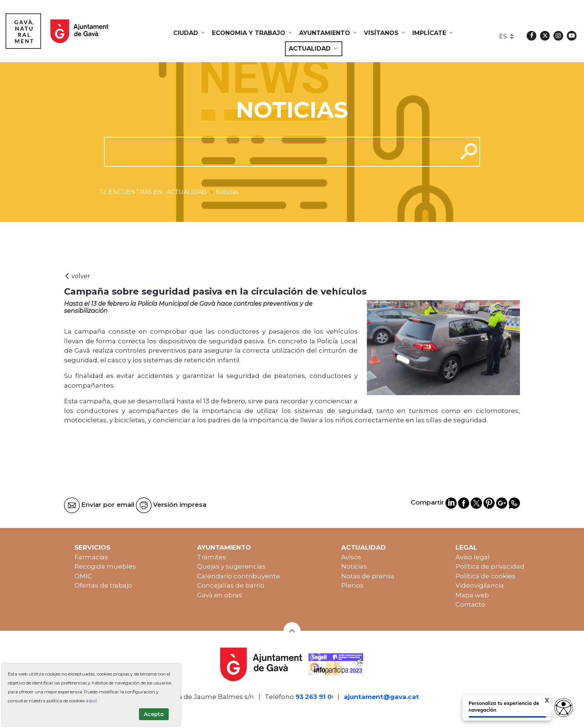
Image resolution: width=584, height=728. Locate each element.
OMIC (83, 576)
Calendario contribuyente (239, 576)
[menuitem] (190, 33)
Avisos (351, 557)
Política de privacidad (490, 566)
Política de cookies (485, 576)
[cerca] (278, 152)
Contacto (470, 604)
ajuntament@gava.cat (381, 697)
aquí (91, 701)
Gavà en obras (220, 595)
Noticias (354, 566)
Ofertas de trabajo (103, 585)
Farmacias (91, 557)
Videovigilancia (480, 585)
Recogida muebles (105, 566)
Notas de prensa (368, 576)
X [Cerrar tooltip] (541, 701)
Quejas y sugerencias (231, 566)
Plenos (352, 585)
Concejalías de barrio (231, 585)
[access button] (564, 708)
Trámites (212, 557)
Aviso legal (473, 557)
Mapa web (472, 595)
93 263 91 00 (316, 697)
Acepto (154, 714)
